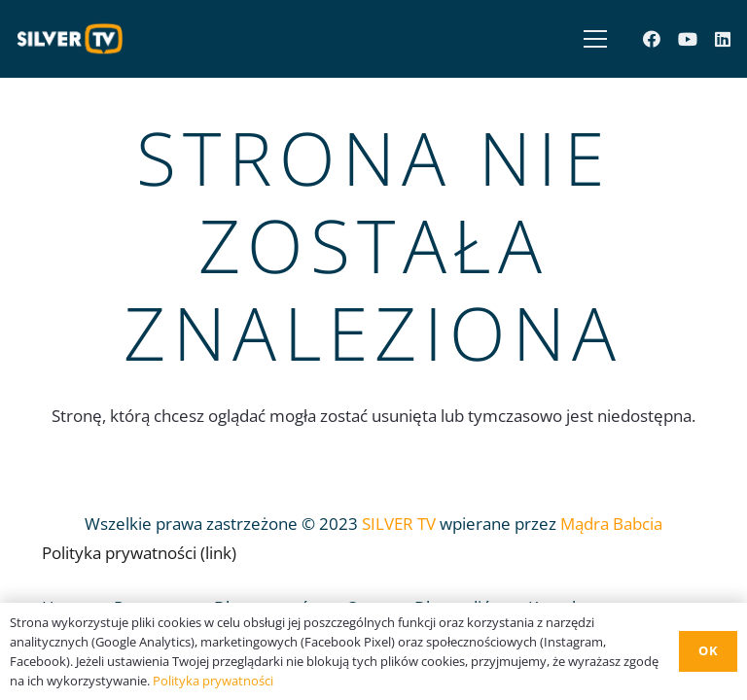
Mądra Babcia (611, 524)
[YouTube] (688, 39)
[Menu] (591, 39)
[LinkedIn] (723, 39)
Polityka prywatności (213, 681)
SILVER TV (399, 524)
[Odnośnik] (75, 39)
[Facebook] (652, 39)
